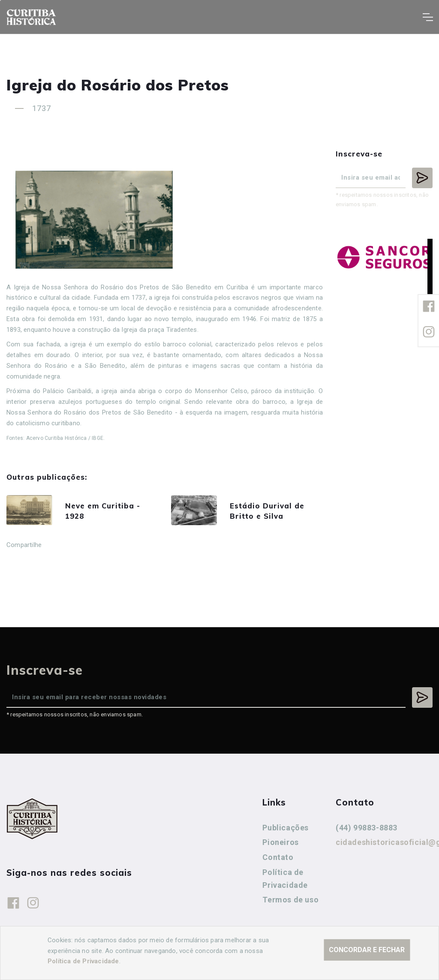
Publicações (286, 830)
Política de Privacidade (285, 881)
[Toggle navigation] (428, 17)
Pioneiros (280, 844)
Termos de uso (290, 902)
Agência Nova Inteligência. (264, 962)
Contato (278, 859)
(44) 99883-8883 (367, 830)
